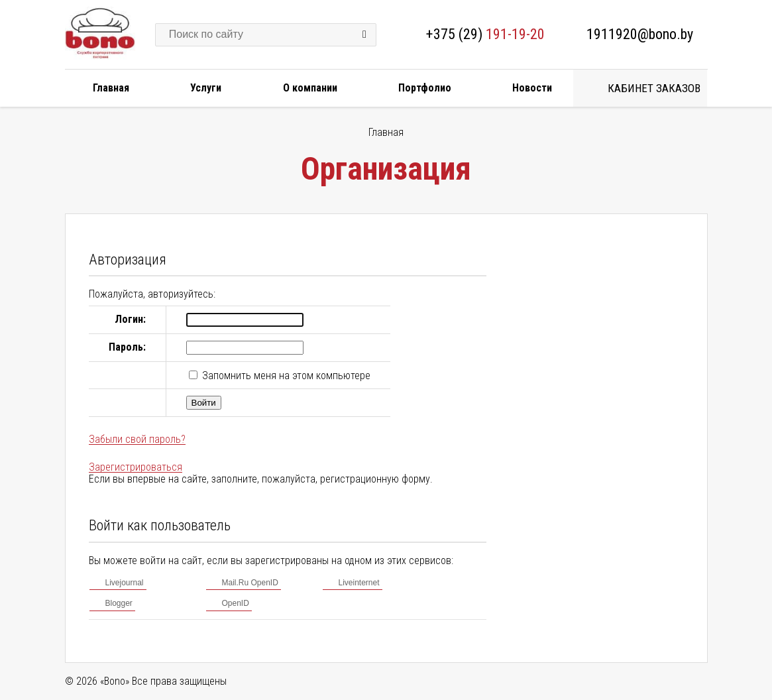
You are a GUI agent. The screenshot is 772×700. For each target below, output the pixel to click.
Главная (111, 88)
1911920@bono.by (640, 34)
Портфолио (425, 88)
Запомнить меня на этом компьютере (285, 376)
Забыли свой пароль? (137, 439)
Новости (532, 88)
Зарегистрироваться (136, 467)
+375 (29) (485, 34)
